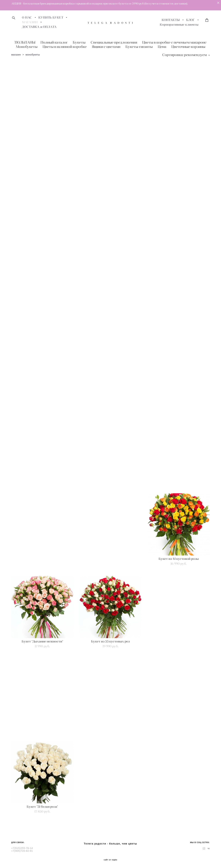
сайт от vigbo (110, 860)
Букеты (79, 42)
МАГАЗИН (30, 22)
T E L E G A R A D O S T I (110, 23)
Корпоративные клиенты (179, 25)
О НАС (27, 18)
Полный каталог (54, 42)
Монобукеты (27, 47)
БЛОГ (191, 20)
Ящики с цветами (106, 47)
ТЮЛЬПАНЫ (25, 42)
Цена (162, 47)
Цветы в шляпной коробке (65, 47)
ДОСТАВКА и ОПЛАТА (39, 27)
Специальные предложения (114, 42)
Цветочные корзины (188, 47)
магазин (16, 55)
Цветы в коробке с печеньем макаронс (174, 42)
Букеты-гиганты (139, 47)
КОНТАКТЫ (171, 20)
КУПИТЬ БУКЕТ (51, 18)
